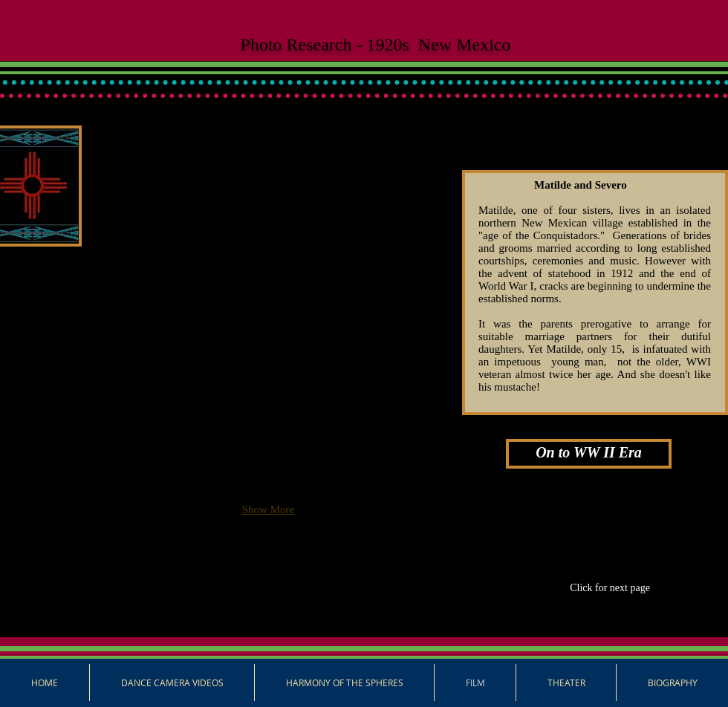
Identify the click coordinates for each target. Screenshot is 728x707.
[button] (154, 208)
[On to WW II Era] (589, 454)
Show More (268, 509)
